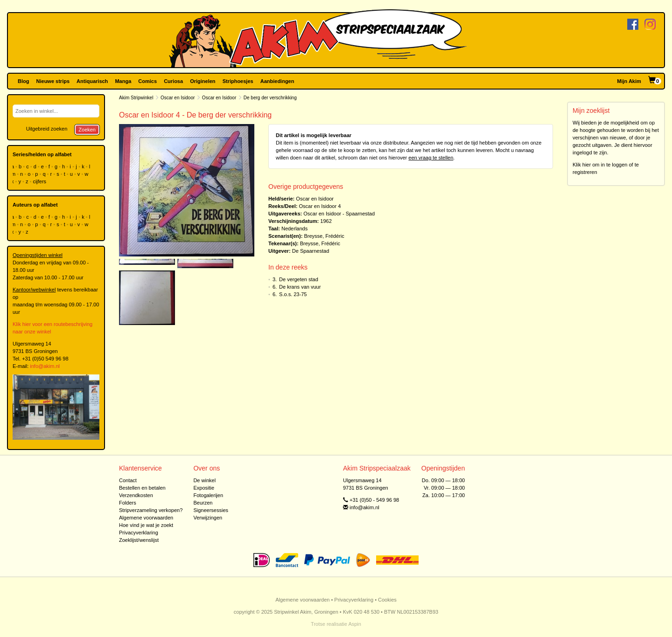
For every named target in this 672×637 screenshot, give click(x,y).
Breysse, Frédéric (324, 236)
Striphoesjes (238, 81)
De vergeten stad (299, 279)
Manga (123, 81)
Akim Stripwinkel (136, 98)
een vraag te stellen (431, 158)
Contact (128, 480)
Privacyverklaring (139, 533)
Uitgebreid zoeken (47, 129)
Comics (147, 81)
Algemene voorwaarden (146, 518)
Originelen (203, 81)
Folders (128, 503)
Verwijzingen (208, 518)
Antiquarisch (92, 81)
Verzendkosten (136, 495)
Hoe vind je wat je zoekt (146, 525)
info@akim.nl (45, 366)
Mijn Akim (629, 81)
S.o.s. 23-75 (293, 294)
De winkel (204, 480)
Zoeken (87, 130)
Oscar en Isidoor (178, 98)
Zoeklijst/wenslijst (139, 540)
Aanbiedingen (277, 81)
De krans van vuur (300, 287)
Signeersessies (211, 510)
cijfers (40, 181)
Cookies (387, 600)
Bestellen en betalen (142, 488)
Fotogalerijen (208, 495)
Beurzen (203, 503)
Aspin (355, 624)
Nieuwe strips (53, 81)
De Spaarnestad (311, 251)
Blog (23, 81)
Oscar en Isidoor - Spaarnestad (339, 214)
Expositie (204, 488)
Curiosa (173, 81)
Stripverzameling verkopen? (151, 510)
